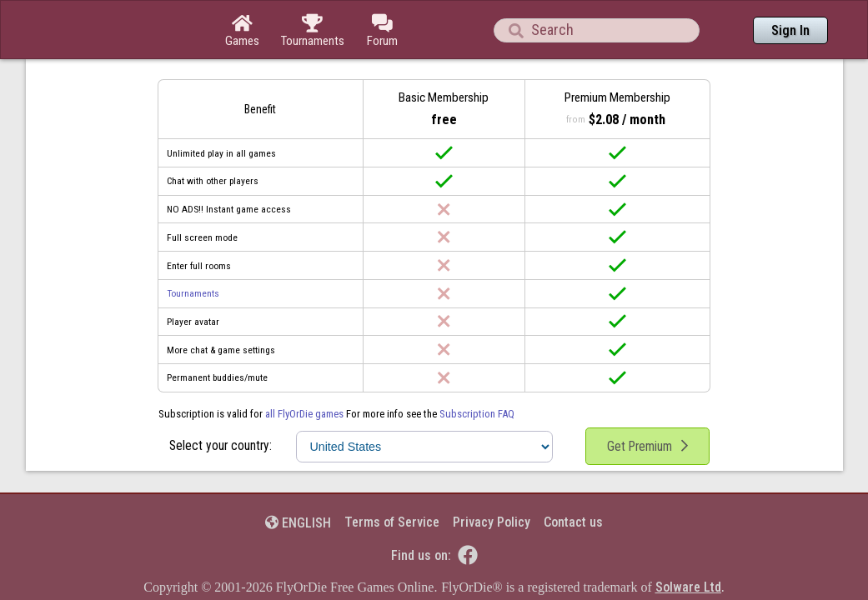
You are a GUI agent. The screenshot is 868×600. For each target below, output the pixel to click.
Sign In (790, 30)
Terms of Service (392, 476)
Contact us (573, 476)
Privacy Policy (492, 476)
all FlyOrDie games (304, 368)
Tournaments (193, 247)
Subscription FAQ (477, 368)
